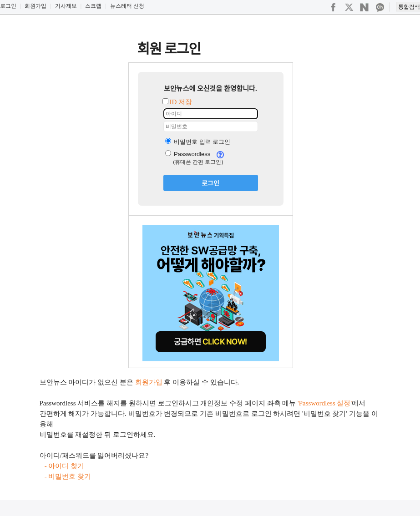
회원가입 (35, 6)
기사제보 (66, 6)
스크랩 (93, 6)
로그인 (8, 6)
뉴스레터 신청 (127, 6)
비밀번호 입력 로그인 (198, 142)
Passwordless (188, 154)
